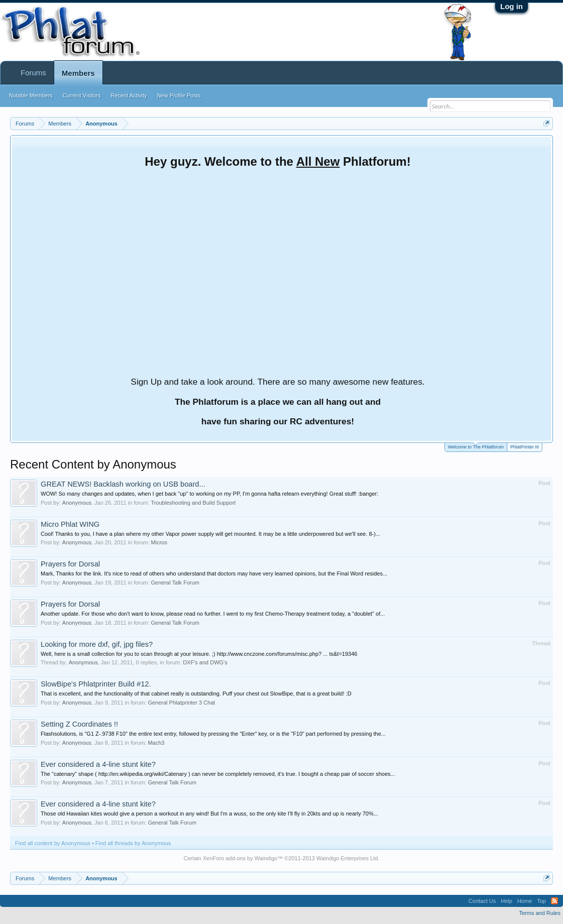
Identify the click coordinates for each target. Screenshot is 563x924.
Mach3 (156, 743)
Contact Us (482, 901)
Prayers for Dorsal (70, 564)
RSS (554, 901)
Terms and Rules (540, 913)
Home (525, 901)
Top (541, 901)
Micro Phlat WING (70, 524)
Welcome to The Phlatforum (476, 446)
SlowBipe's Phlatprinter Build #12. (96, 684)
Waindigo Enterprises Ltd (347, 858)
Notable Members (31, 95)
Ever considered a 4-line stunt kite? (98, 764)
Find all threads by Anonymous (133, 843)
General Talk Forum (175, 583)
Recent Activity (129, 95)
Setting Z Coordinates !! (79, 724)
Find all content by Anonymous (53, 843)
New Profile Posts (179, 95)
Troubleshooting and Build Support (193, 503)
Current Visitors (82, 95)
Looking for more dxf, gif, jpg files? (97, 644)
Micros (159, 542)
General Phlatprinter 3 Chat (181, 703)
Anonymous (77, 503)
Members (78, 73)
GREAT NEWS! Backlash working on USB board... (123, 484)
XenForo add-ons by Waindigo (240, 858)
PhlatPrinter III (525, 447)
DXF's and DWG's (205, 662)
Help (506, 901)
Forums (33, 73)
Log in (512, 6)
